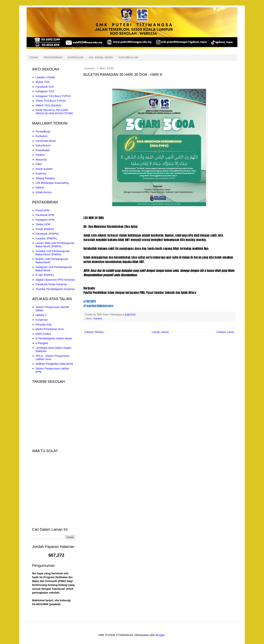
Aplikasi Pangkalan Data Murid (54, 364)
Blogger (160, 635)
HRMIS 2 (41, 315)
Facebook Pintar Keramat (51, 284)
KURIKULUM (75, 57)
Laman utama (160, 332)
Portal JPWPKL (45, 229)
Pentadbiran (43, 131)
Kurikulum (42, 136)
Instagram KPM (45, 220)
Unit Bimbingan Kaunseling (52, 183)
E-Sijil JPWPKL (45, 275)
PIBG (39, 164)
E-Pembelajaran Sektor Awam (54, 338)
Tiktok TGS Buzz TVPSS (51, 101)
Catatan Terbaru (94, 332)
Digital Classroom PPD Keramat (55, 280)
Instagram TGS (45, 91)
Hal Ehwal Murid (46, 141)
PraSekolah (43, 150)
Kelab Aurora (44, 192)
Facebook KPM (45, 215)
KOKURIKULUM (128, 57)
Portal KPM (43, 210)
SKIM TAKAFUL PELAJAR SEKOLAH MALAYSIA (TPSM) (54, 112)
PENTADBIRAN (53, 57)
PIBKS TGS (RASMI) (48, 105)
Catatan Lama (225, 332)
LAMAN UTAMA (45, 77)
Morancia (41, 159)
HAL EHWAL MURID (101, 57)
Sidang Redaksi (45, 178)
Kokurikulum (43, 145)
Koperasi (41, 173)
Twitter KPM (43, 224)
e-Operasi (42, 320)
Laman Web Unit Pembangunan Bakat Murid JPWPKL (55, 245)
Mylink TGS (43, 82)
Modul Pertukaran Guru (50, 329)
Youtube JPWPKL (46, 238)
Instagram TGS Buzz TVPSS (53, 96)
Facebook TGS (45, 87)
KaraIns (98, 319)
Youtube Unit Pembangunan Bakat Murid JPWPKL (53, 253)
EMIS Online (43, 334)
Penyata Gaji (43, 324)
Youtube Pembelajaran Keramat (55, 289)
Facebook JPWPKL (47, 234)
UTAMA (34, 57)
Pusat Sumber (44, 169)
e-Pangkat (42, 343)
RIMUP (40, 188)
